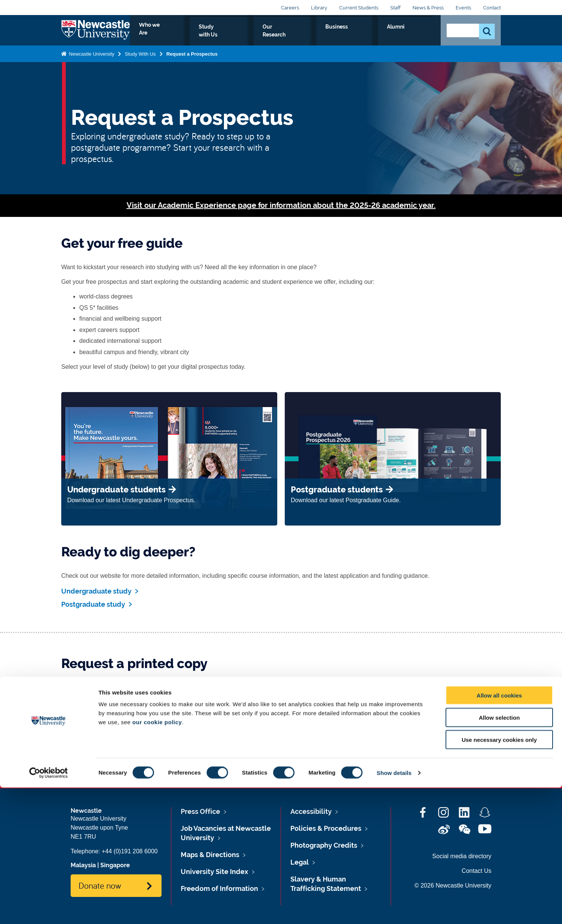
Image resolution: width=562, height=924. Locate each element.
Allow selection (499, 854)
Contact (492, 8)
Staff (395, 8)
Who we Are (236, 35)
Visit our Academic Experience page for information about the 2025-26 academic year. (281, 205)
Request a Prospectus (192, 60)
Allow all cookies (499, 832)
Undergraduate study (96, 591)
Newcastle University (91, 60)
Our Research (338, 35)
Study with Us (286, 35)
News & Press (428, 8)
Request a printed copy (110, 753)
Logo (96, 34)
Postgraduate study (93, 604)
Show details (394, 909)
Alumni (418, 35)
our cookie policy (157, 858)
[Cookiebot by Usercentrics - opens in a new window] (49, 909)
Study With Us (140, 60)
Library (319, 8)
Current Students (359, 8)
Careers (290, 8)
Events (463, 8)
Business (383, 35)
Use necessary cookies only (499, 876)
